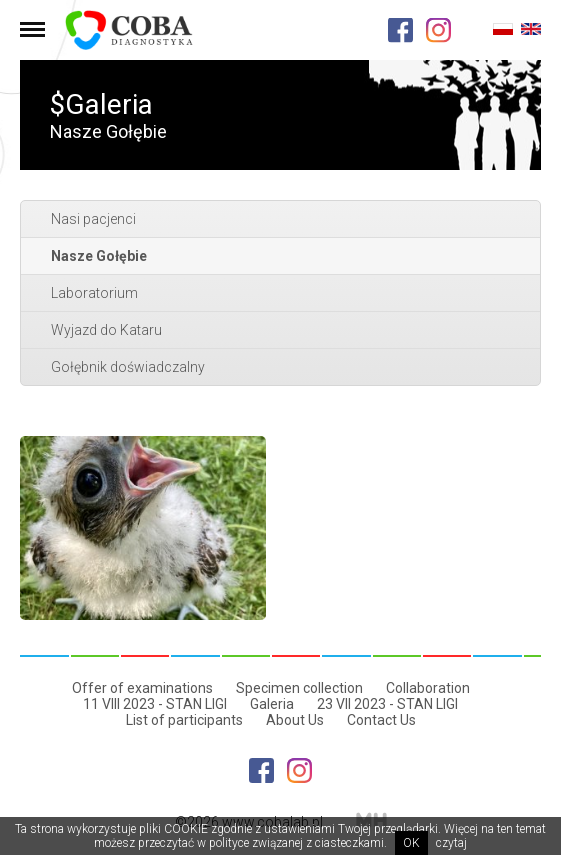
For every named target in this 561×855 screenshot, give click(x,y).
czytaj (451, 843)
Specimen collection (299, 688)
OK (411, 843)
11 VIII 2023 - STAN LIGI (155, 704)
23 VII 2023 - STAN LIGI (387, 704)
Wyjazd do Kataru (106, 330)
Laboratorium (94, 293)
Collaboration (428, 688)
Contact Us (381, 720)
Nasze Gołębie (99, 256)
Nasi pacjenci (93, 219)
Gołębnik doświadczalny (128, 367)
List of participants (184, 720)
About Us (295, 720)
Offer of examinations (142, 688)
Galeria (272, 704)
